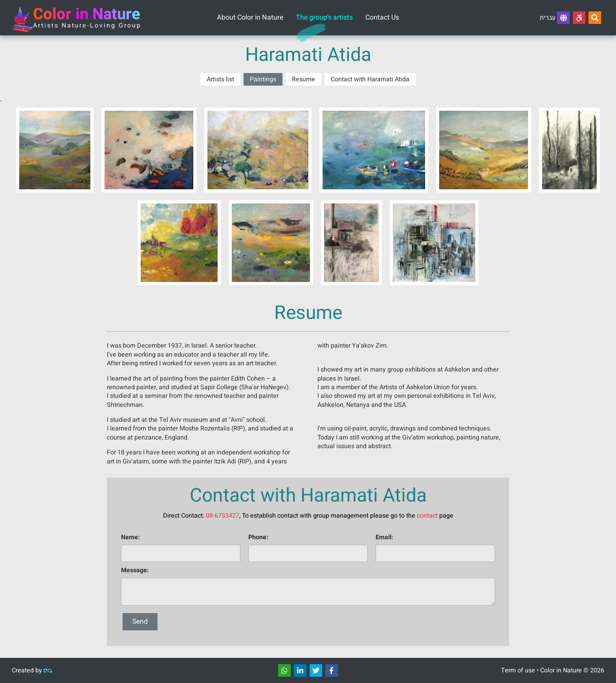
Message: (135, 570)
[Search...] (595, 18)
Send (140, 622)
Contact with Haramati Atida (370, 79)
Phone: (258, 537)
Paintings (263, 79)
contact (427, 516)
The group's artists (324, 17)
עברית (555, 18)
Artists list (220, 79)
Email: (384, 537)
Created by (32, 670)
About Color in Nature (250, 17)
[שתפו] (284, 670)
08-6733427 (223, 516)
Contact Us (382, 17)
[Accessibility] (579, 18)
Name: (130, 537)
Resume (303, 79)
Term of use (518, 670)
